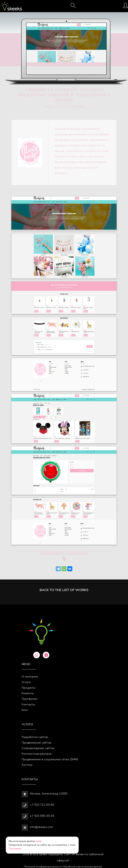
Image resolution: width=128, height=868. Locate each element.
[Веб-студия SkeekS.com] (11, 6)
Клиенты (28, 693)
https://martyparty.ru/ (64, 552)
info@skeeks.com (41, 827)
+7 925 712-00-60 (42, 805)
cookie (39, 841)
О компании (30, 677)
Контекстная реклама (37, 754)
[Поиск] (73, 7)
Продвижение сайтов (36, 743)
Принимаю (15, 849)
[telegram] (46, 655)
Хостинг (27, 765)
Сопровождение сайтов (38, 748)
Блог (25, 710)
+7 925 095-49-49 (42, 816)
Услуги (26, 682)
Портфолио (30, 699)
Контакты (28, 704)
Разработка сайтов (35, 737)
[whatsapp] (37, 655)
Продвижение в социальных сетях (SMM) (50, 759)
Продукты (28, 688)
